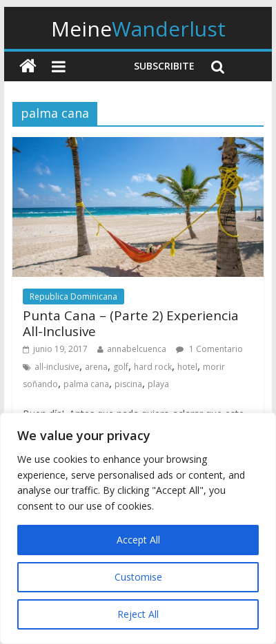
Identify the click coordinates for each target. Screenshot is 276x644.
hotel (187, 367)
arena (96, 367)
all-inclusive (57, 367)
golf (121, 367)
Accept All (138, 540)
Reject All (138, 614)
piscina (128, 384)
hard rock (153, 367)
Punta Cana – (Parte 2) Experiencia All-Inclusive (131, 323)
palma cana (86, 384)
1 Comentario (209, 349)
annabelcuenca (137, 349)
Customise (138, 577)
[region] (138, 528)
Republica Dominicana (73, 297)
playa (158, 384)
